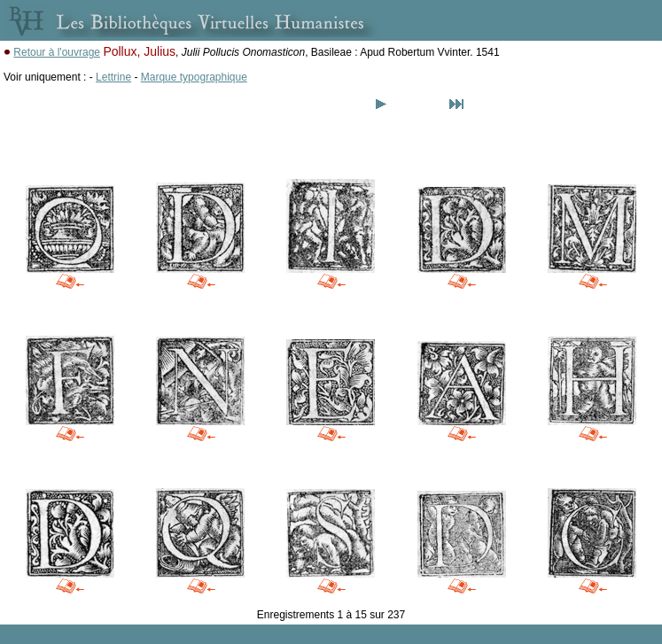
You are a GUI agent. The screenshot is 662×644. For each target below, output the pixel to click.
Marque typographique (194, 77)
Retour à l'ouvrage (57, 52)
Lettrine (113, 77)
